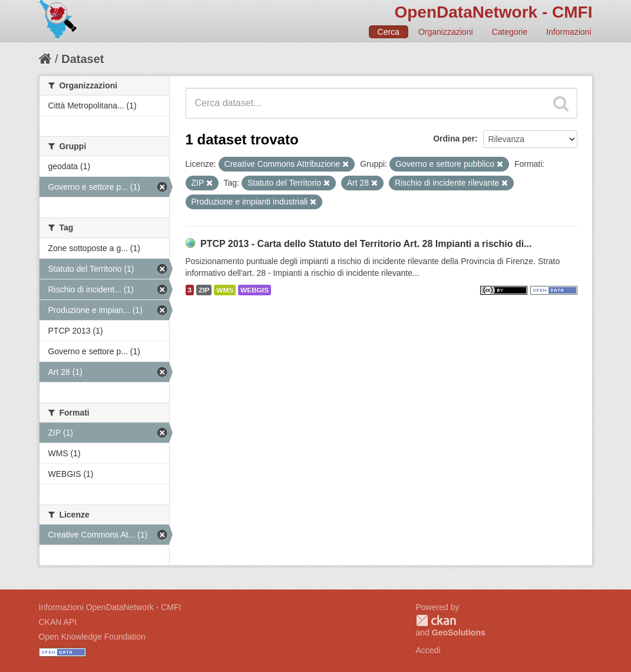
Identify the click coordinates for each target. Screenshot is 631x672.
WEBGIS (255, 290)
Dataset (82, 59)
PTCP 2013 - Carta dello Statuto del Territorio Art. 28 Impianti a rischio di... (366, 244)
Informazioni (569, 32)
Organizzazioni (446, 32)
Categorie (510, 32)
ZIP (204, 290)
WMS (225, 290)
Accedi (428, 650)
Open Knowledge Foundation (92, 637)
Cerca (389, 32)
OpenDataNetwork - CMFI (493, 12)
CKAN (436, 620)
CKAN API (58, 622)
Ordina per (454, 139)
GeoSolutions (459, 633)
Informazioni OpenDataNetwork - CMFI (110, 607)
